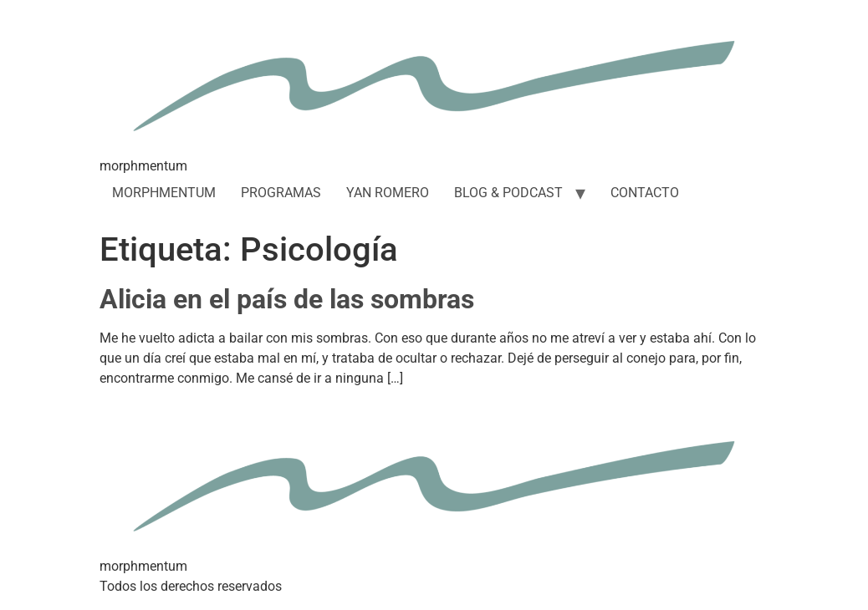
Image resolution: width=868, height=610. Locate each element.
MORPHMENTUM (164, 193)
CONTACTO (645, 193)
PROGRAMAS (281, 193)
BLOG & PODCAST (508, 193)
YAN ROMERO (388, 193)
